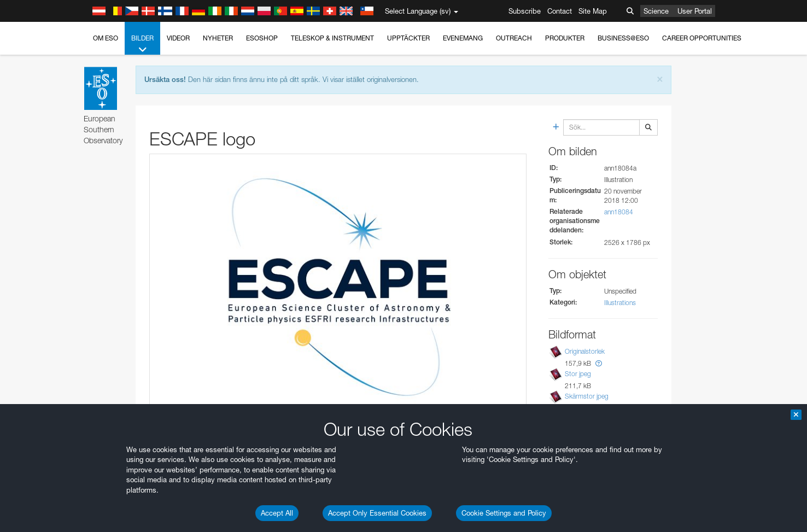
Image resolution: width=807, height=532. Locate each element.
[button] (599, 363)
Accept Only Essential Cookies (377, 513)
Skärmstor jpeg (587, 396)
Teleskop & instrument (332, 38)
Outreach (514, 38)
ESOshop (262, 38)
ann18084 (619, 212)
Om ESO (106, 38)
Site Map (593, 11)
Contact (560, 11)
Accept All (277, 513)
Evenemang (463, 38)
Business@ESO (623, 38)
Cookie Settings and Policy (504, 513)
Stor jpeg (578, 374)
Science (656, 11)
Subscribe (525, 11)
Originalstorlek (585, 351)
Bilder (142, 44)
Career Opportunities (702, 38)
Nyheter (218, 38)
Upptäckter (408, 38)
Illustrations (620, 303)
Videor (178, 38)
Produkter (565, 38)
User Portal (695, 11)
